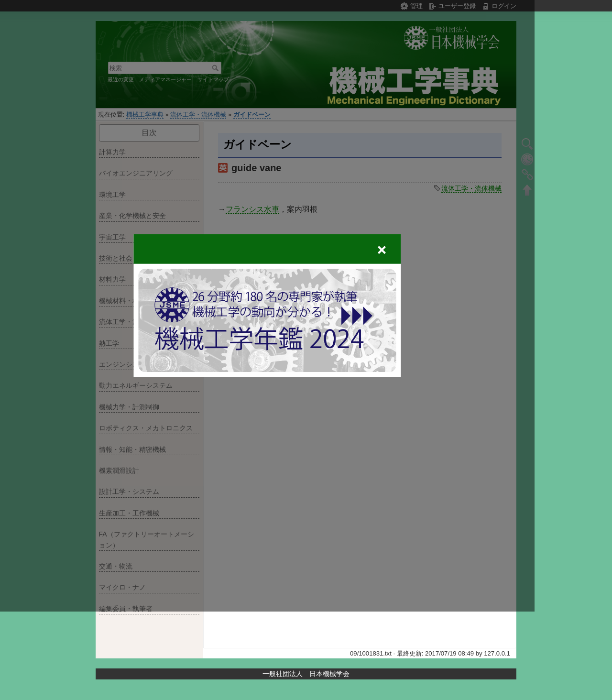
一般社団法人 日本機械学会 (306, 674)
